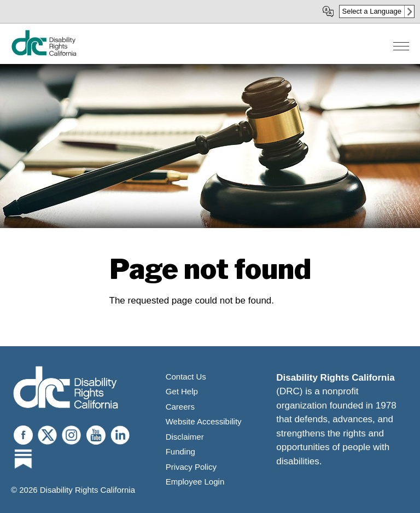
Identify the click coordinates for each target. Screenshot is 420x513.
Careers (180, 407)
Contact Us (186, 377)
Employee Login (195, 482)
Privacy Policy (191, 467)
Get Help (182, 391)
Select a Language (372, 11)
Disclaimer (185, 437)
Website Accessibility (204, 421)
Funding (180, 451)
